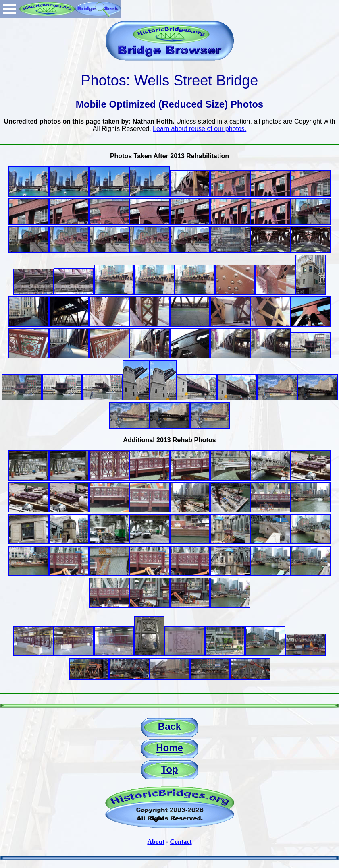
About (156, 842)
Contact (181, 842)
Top (169, 769)
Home (169, 748)
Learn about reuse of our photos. (200, 129)
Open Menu (10, 9)
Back (169, 726)
